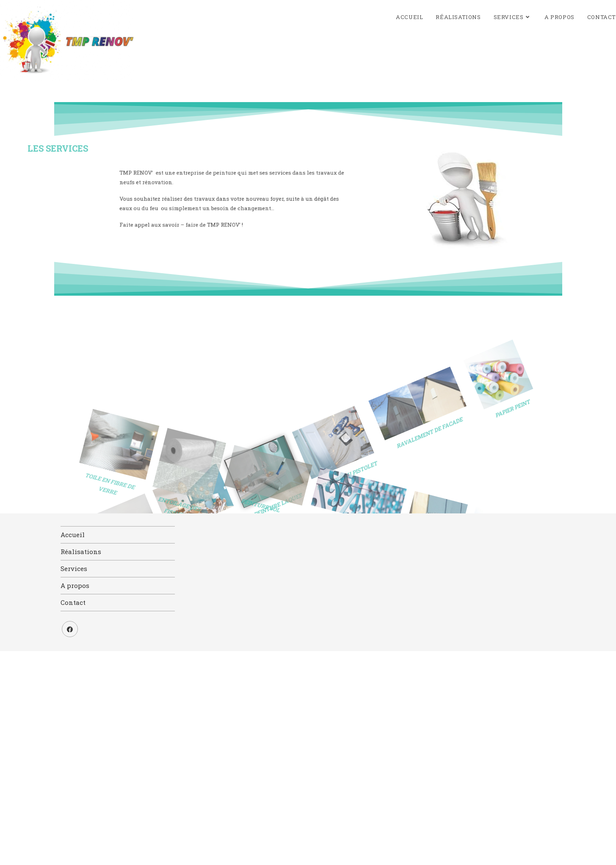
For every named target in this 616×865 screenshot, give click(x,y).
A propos (75, 585)
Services (74, 568)
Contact (73, 602)
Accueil (73, 535)
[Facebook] (70, 629)
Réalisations (81, 552)
